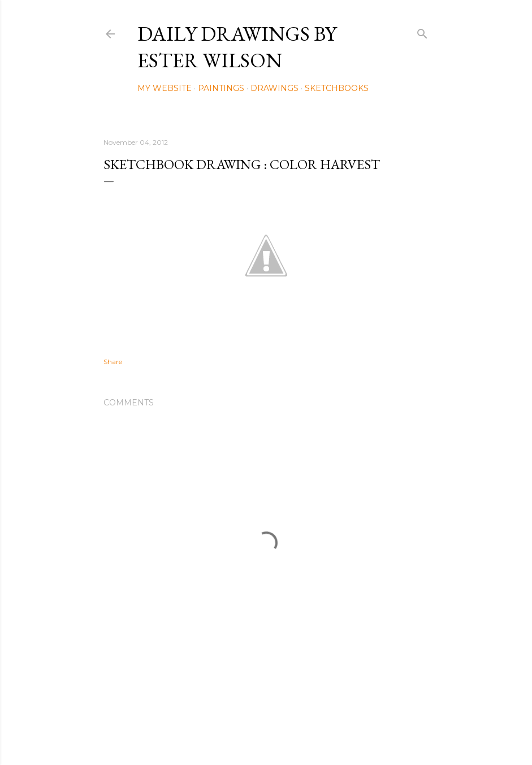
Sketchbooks (337, 88)
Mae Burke (296, 732)
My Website (165, 88)
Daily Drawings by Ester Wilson (237, 47)
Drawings (274, 88)
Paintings (221, 88)
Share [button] (113, 362)
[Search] (422, 31)
